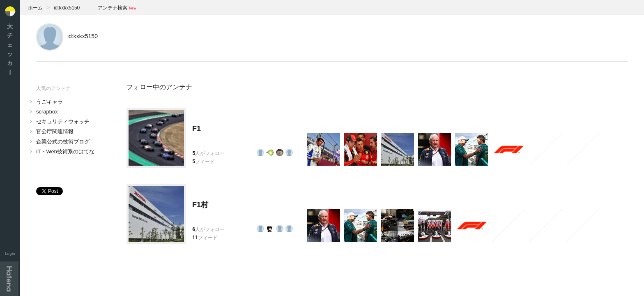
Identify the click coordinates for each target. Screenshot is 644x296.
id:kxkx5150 (67, 8)
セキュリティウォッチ (63, 121)
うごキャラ (49, 102)
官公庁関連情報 (55, 131)
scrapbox (47, 112)
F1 (197, 129)
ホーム (35, 8)
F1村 (200, 205)
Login (10, 253)
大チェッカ (10, 49)
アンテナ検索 (113, 8)
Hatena (9, 279)
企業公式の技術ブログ (63, 142)
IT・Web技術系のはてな (65, 151)
